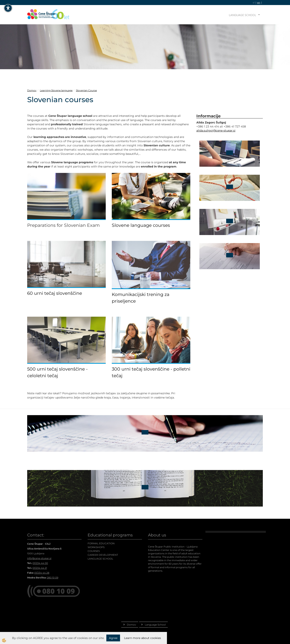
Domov (32, 90)
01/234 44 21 (40, 568)
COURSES (94, 551)
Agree (113, 638)
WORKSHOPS (96, 547)
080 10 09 (52, 578)
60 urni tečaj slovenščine (55, 293)
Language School (242, 15)
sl (254, 3)
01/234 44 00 (40, 563)
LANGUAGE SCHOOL (100, 559)
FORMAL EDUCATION (101, 543)
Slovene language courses (141, 225)
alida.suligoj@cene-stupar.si (216, 130)
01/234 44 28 (42, 573)
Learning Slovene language (56, 90)
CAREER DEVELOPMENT (103, 555)
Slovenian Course (86, 90)
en (259, 3)
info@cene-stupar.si (39, 558)
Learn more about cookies (142, 638)
